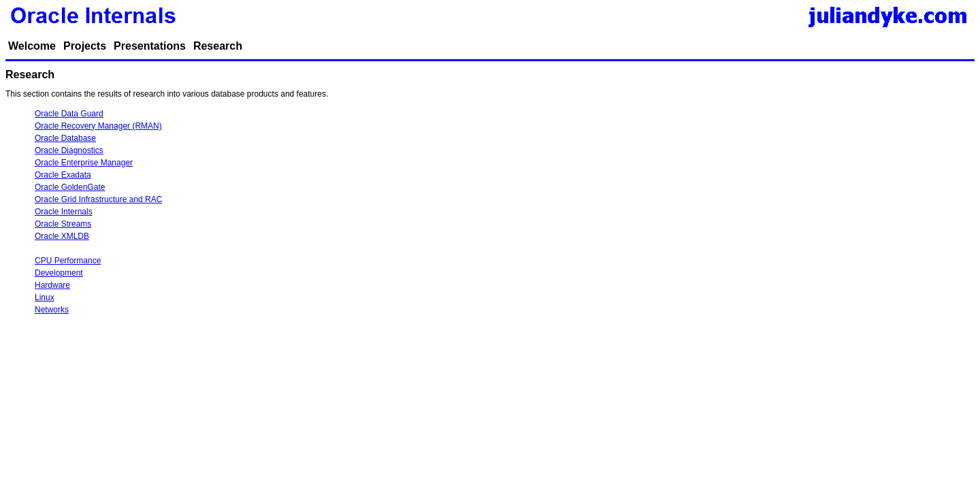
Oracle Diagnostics (69, 150)
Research (218, 46)
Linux (45, 297)
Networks (52, 310)
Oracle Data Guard (69, 114)
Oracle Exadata (63, 175)
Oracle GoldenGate (70, 187)
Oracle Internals (64, 212)
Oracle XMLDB (62, 236)
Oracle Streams (63, 224)
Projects (85, 46)
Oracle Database (65, 138)
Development (59, 273)
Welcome (32, 46)
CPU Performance (68, 261)
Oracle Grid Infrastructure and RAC (98, 199)
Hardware (52, 285)
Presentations (150, 46)
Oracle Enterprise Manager (84, 163)
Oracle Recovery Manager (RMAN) (98, 126)
